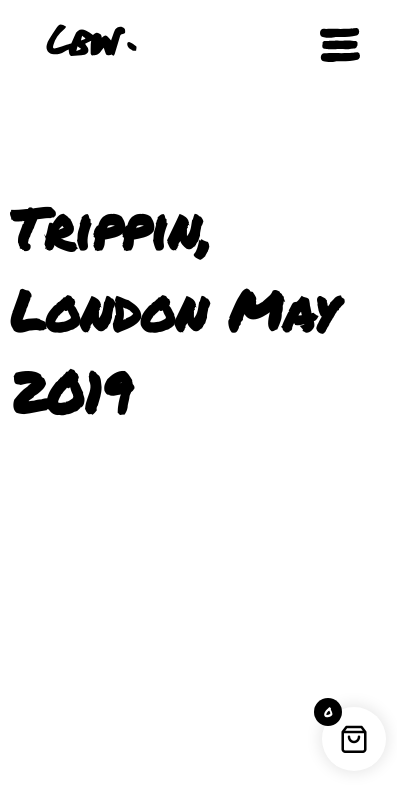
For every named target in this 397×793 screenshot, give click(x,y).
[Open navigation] (340, 45)
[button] (270, 45)
